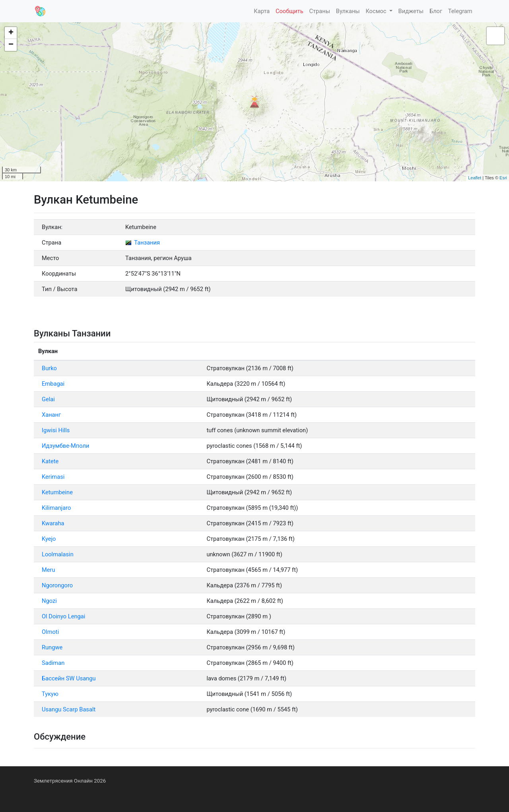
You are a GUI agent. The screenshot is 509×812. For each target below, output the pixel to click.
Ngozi (49, 601)
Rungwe (52, 647)
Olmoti (50, 632)
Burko (49, 368)
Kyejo (49, 539)
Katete (50, 461)
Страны (320, 11)
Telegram (460, 11)
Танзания (143, 243)
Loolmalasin (58, 554)
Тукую (50, 694)
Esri (503, 178)
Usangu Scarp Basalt (69, 709)
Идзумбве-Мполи (65, 446)
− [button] (11, 45)
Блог (436, 11)
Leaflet (475, 178)
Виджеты (411, 11)
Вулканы (348, 11)
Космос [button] (377, 11)
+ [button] (11, 33)
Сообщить (289, 11)
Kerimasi (53, 477)
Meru (49, 570)
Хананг (51, 415)
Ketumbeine (57, 492)
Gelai (48, 399)
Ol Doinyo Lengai (63, 616)
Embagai (53, 384)
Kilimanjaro (56, 508)
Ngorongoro (57, 585)
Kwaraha (53, 523)
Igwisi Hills (56, 430)
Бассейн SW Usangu (69, 678)
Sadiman (53, 663)
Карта (262, 11)
